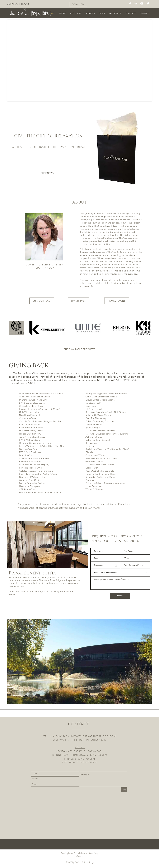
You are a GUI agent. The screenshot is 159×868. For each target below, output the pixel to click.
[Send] (124, 790)
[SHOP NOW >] (48, 173)
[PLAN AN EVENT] (117, 301)
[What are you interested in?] (120, 573)
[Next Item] (145, 328)
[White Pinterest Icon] (148, 3)
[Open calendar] (116, 565)
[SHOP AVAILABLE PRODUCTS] (79, 349)
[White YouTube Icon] (142, 3)
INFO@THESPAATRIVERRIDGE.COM (93, 736)
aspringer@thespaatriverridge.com (59, 508)
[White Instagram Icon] (136, 3)
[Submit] (120, 596)
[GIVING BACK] (78, 301)
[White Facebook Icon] (130, 3)
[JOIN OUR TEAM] (42, 301)
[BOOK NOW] (78, 4)
